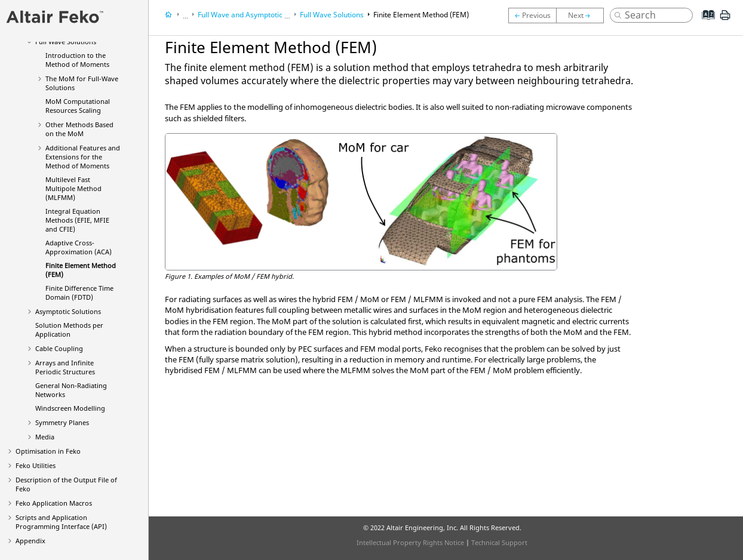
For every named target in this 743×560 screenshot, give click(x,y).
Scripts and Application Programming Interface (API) (61, 522)
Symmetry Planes (62, 422)
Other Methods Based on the (79, 129)
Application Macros (54, 503)
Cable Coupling (59, 348)
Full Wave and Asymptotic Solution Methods (270, 15)
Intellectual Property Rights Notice (410, 542)
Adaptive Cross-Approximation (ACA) (79, 247)
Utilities (36, 465)
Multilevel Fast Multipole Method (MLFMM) (73, 188)
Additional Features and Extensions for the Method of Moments (83, 157)
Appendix (30, 541)
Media (45, 437)
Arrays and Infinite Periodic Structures (65, 367)
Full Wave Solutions (332, 15)
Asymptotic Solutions (68, 311)
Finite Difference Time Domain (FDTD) (79, 293)
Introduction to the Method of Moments (77, 60)
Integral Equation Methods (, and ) (77, 220)
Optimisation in (48, 451)
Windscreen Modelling (70, 408)
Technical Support (499, 542)
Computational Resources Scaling (78, 106)
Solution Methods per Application (69, 330)
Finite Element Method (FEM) (421, 15)
